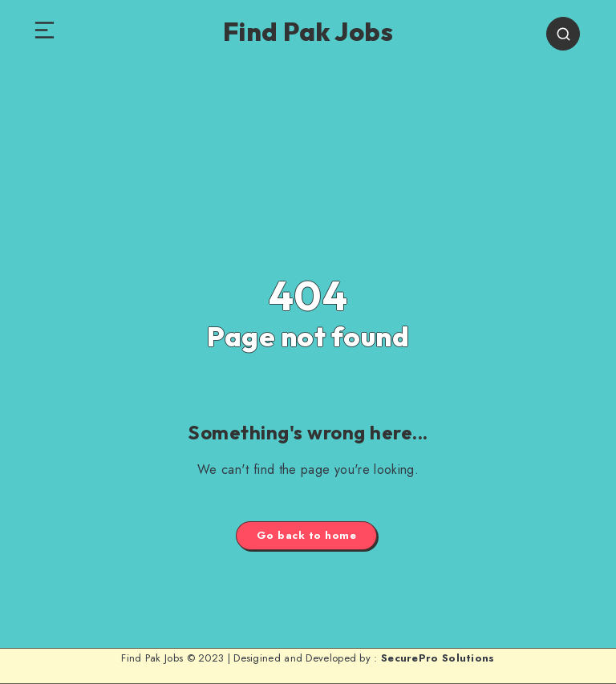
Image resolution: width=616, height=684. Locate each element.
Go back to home (307, 535)
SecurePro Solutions (438, 658)
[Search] (563, 34)
